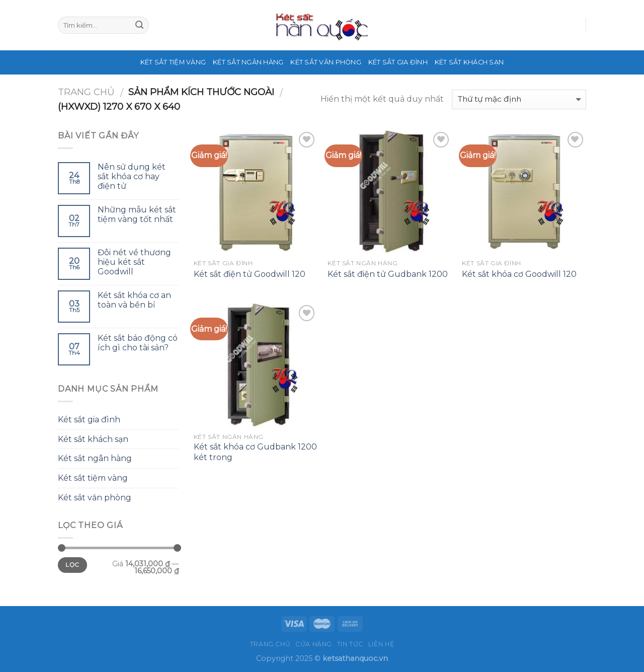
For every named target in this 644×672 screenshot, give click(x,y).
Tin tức (350, 644)
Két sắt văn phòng (326, 62)
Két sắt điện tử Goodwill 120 (250, 274)
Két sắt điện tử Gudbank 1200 (388, 274)
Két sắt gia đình (398, 62)
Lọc (72, 565)
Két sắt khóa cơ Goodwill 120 (519, 274)
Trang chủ (86, 92)
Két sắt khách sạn (469, 62)
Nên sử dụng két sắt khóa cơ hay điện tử (132, 176)
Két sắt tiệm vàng (173, 62)
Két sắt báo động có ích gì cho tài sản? (138, 343)
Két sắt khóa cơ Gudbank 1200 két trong (255, 452)
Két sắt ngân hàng (248, 62)
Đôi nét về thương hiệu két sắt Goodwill (134, 262)
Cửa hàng (314, 644)
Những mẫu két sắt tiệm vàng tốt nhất (137, 214)
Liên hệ (381, 644)
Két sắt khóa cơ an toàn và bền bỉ (134, 300)
